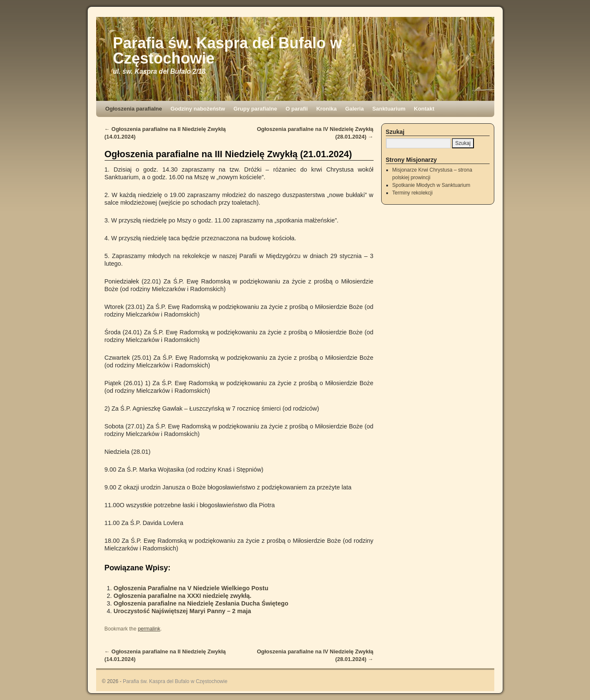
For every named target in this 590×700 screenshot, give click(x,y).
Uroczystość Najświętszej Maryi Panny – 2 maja (182, 611)
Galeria (355, 109)
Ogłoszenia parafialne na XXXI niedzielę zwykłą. (183, 596)
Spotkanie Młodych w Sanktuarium (431, 185)
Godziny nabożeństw (198, 109)
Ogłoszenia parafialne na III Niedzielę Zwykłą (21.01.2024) (228, 154)
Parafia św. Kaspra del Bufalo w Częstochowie (228, 51)
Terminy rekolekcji (412, 193)
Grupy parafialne (255, 109)
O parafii (297, 109)
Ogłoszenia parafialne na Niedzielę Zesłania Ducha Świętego (201, 603)
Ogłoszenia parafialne (134, 109)
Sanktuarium (389, 109)
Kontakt (424, 109)
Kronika (327, 109)
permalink (149, 629)
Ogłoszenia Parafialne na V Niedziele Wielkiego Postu (191, 588)
